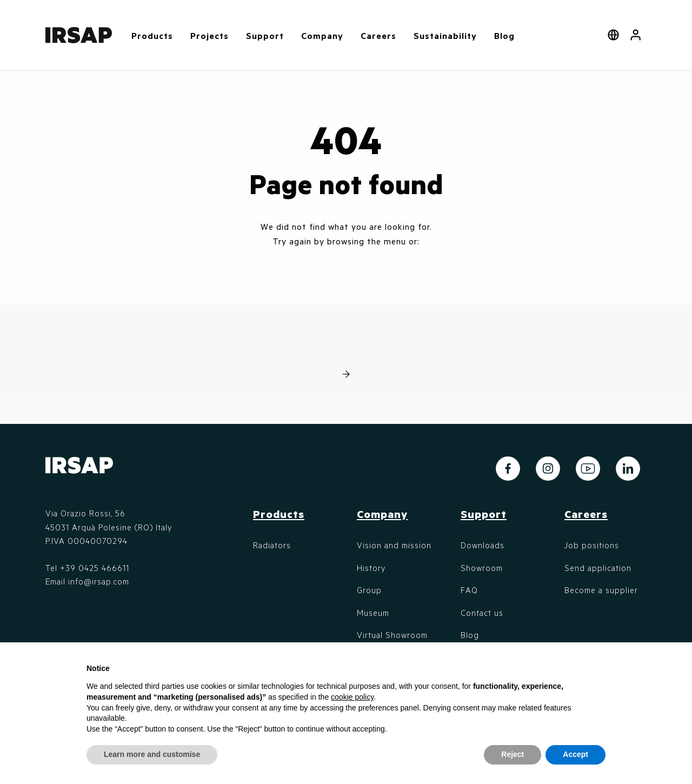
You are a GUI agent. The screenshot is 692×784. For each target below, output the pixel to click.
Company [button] (322, 35)
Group (369, 590)
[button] (636, 35)
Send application (598, 568)
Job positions (592, 545)
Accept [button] (575, 754)
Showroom (482, 568)
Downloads (483, 545)
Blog (504, 35)
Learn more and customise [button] (152, 754)
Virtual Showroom (392, 635)
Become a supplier (601, 590)
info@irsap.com (99, 581)
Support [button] (265, 35)
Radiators (272, 545)
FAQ (469, 590)
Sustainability (445, 35)
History (371, 568)
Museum (373, 613)
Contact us (482, 613)
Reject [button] (513, 754)
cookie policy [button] (352, 697)
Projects (209, 35)
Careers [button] (378, 35)
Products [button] (152, 35)
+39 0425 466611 (95, 568)
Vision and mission (394, 545)
